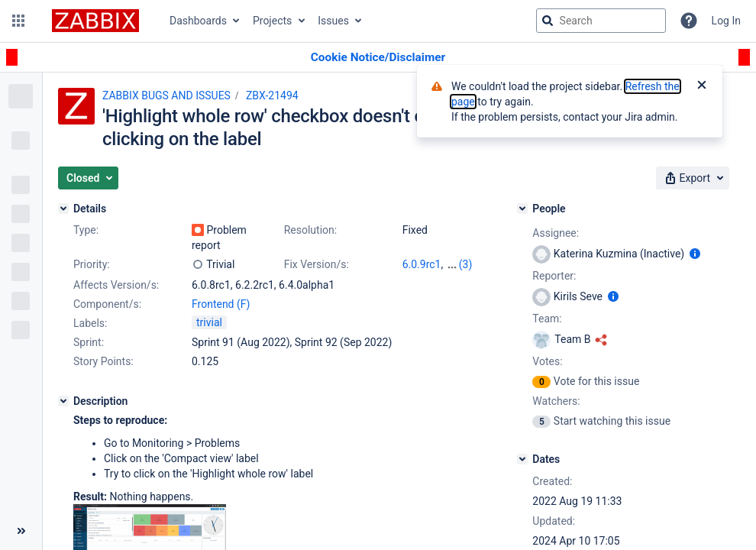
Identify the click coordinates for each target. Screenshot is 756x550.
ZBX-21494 (272, 95)
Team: (547, 319)
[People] (522, 209)
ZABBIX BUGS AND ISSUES (166, 95)
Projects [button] (272, 21)
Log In (726, 21)
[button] (18, 21)
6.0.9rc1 (422, 264)
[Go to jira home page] (95, 21)
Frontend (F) (221, 304)
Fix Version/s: (317, 264)
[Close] (702, 86)
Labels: (90, 323)
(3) (466, 264)
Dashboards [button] (198, 21)
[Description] (63, 401)
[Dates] (522, 459)
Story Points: (103, 361)
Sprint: (89, 342)
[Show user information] (695, 254)
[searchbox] (601, 21)
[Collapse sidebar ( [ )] (21, 531)
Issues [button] (333, 21)
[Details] (63, 209)
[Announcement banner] (378, 58)
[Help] (689, 21)
